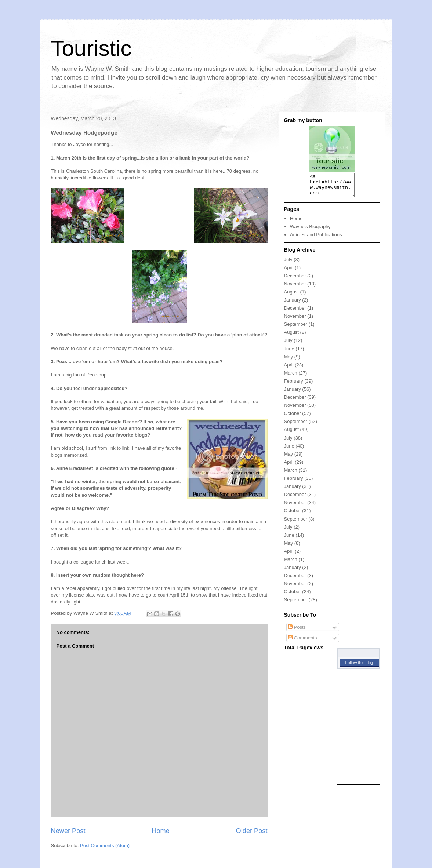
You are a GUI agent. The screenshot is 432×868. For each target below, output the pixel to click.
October (293, 418)
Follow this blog (359, 667)
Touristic (91, 48)
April (289, 272)
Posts (297, 632)
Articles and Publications (316, 239)
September (296, 329)
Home (161, 831)
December (295, 280)
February (294, 385)
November (295, 288)
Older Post (252, 831)
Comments (302, 642)
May (289, 361)
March (291, 377)
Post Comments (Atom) (105, 845)
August (291, 296)
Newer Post (68, 831)
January (293, 304)
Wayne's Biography (310, 231)
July (288, 264)
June (289, 353)
